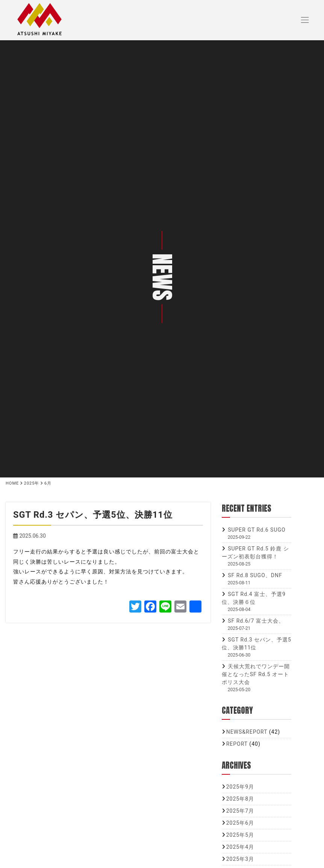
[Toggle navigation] (305, 20)
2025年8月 (240, 799)
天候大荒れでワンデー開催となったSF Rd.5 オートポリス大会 (256, 674)
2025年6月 (240, 823)
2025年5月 (240, 835)
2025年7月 (240, 811)
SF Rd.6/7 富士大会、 (256, 621)
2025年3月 (240, 859)
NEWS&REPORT (247, 732)
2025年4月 (240, 847)
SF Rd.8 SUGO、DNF (255, 575)
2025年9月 (240, 787)
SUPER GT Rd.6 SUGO (257, 530)
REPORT (237, 744)
